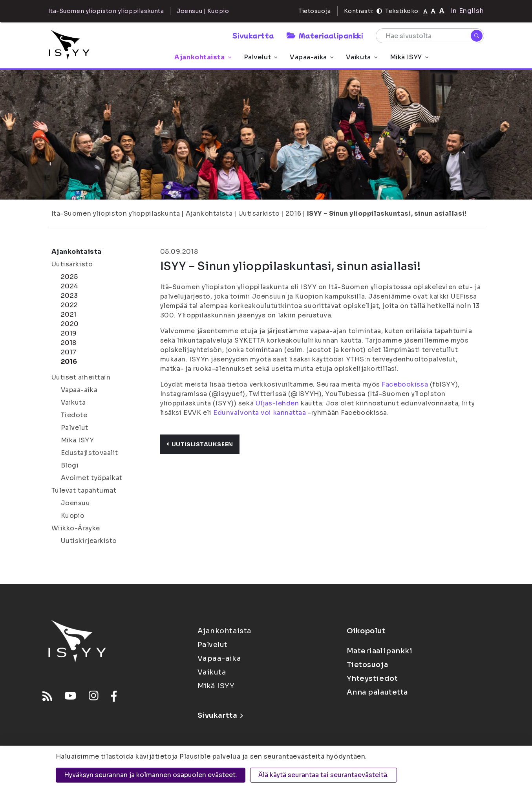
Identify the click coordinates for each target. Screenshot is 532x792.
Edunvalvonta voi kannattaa (260, 413)
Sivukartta (253, 35)
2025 (69, 277)
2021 (69, 314)
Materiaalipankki (325, 35)
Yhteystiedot (372, 678)
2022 (69, 305)
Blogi (70, 465)
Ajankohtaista (203, 57)
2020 (70, 324)
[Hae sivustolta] (430, 36)
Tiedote (74, 415)
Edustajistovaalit (90, 453)
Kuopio (73, 516)
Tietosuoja (315, 11)
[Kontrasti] (379, 11)
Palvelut (261, 57)
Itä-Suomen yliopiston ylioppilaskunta (116, 214)
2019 (69, 333)
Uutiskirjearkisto (89, 541)
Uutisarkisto (259, 214)
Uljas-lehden (277, 403)
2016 (293, 214)
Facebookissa (405, 384)
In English (467, 11)
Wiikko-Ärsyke (76, 528)
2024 (70, 286)
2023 (69, 296)
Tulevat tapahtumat (84, 490)
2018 (69, 343)
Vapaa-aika (312, 57)
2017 (69, 352)
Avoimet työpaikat (92, 478)
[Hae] (477, 36)
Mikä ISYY (409, 57)
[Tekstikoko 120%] (442, 11)
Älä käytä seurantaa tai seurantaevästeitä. (324, 775)
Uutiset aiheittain (81, 377)
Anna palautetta (377, 692)
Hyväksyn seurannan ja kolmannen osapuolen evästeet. (151, 775)
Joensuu (76, 503)
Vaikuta (362, 57)
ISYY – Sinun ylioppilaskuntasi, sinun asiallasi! (387, 214)
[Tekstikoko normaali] (425, 11)
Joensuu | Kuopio (203, 11)
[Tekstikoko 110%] (433, 11)
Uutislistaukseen (200, 444)
